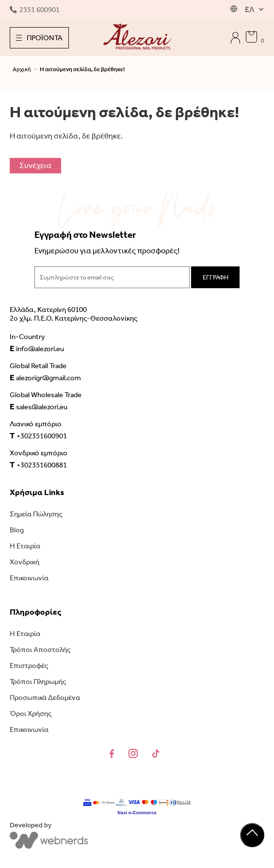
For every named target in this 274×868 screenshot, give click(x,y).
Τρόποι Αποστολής (40, 650)
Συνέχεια (35, 165)
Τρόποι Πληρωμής (38, 682)
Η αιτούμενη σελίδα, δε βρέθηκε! (82, 69)
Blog (17, 530)
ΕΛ (250, 9)
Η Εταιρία (25, 546)
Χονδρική (24, 562)
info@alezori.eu (37, 348)
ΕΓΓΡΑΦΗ (216, 277)
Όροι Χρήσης (31, 713)
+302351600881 (38, 465)
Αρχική (22, 69)
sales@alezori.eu (39, 406)
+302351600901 (38, 435)
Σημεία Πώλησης (36, 514)
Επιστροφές (29, 666)
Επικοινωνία (29, 578)
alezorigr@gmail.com (45, 377)
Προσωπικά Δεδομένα (45, 697)
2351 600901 (35, 10)
